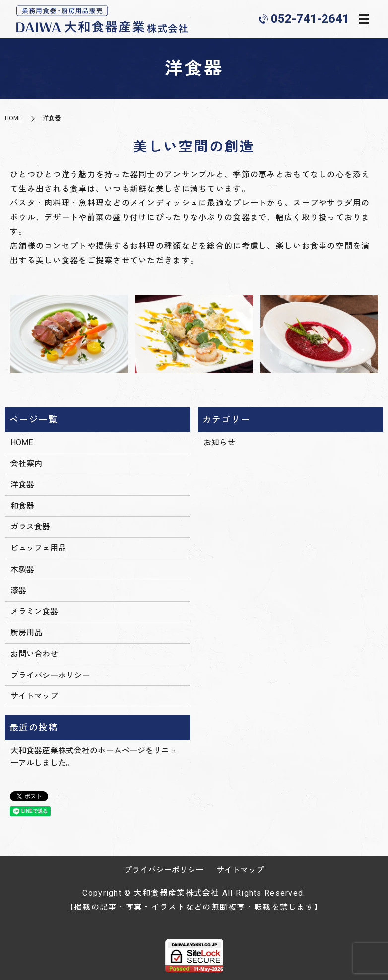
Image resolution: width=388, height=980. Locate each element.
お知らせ (219, 442)
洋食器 (22, 485)
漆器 (18, 590)
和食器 (22, 506)
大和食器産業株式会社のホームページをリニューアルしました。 (94, 757)
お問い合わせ (34, 654)
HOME (13, 118)
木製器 (22, 569)
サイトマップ (34, 696)
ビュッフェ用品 (38, 548)
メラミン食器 (34, 612)
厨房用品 (26, 633)
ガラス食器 (30, 527)
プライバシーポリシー (50, 675)
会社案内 (26, 464)
